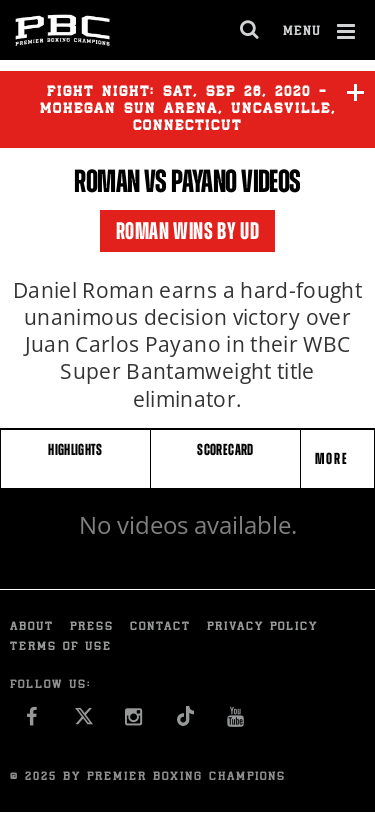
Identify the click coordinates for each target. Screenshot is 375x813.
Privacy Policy (262, 627)
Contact (160, 627)
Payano (204, 181)
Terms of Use (61, 647)
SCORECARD (225, 449)
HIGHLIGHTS (75, 449)
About (32, 627)
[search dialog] (250, 30)
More (334, 458)
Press (92, 627)
